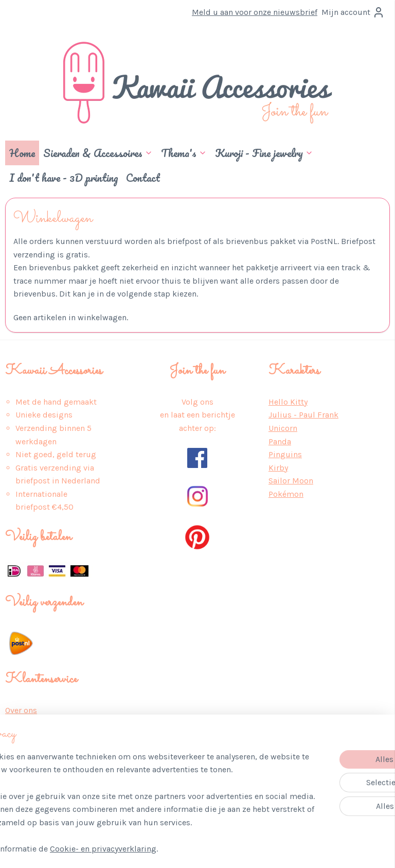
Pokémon (286, 494)
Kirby (278, 468)
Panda (280, 441)
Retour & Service (37, 763)
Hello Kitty (288, 402)
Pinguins (285, 454)
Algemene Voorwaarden (49, 736)
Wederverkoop (32, 802)
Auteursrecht (29, 789)
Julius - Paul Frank (303, 415)
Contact (143, 178)
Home (22, 153)
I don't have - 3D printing (64, 178)
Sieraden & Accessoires (98, 153)
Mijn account (353, 12)
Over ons (21, 710)
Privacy (18, 723)
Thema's (184, 153)
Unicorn (283, 428)
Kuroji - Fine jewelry (264, 153)
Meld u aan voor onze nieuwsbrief (255, 12)
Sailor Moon (291, 481)
